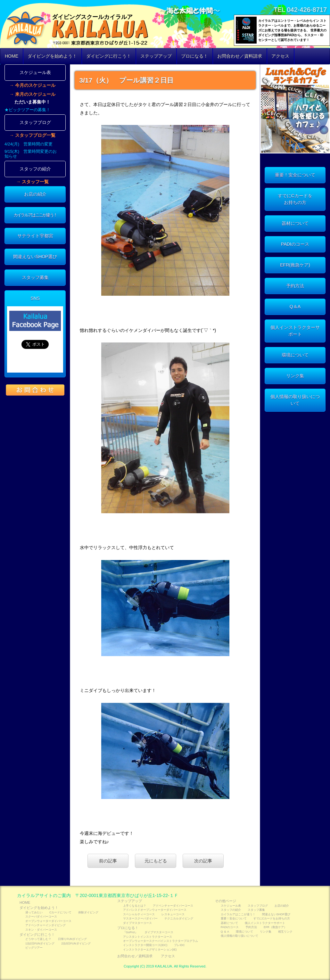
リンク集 (295, 376)
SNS (35, 298)
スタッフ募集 (35, 277)
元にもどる (156, 861)
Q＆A (295, 307)
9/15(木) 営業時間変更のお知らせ (31, 154)
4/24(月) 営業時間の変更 (29, 144)
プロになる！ (194, 56)
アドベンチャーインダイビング (45, 925)
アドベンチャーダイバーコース (173, 906)
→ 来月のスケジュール (32, 94)
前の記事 (108, 861)
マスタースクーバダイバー (140, 918)
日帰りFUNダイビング (72, 939)
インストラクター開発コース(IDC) (145, 945)
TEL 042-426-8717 (300, 10)
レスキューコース (173, 914)
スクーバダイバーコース (41, 917)
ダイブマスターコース (137, 923)
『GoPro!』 (130, 932)
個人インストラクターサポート (295, 331)
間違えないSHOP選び (35, 257)
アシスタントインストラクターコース (148, 937)
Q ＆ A (225, 932)
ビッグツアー (34, 948)
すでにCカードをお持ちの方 (295, 199)
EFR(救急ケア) (295, 265)
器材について (295, 223)
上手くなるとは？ (135, 906)
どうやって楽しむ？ (38, 939)
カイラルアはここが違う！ (35, 215)
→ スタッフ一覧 (32, 182)
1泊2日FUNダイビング (40, 943)
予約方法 (295, 286)
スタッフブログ (35, 122)
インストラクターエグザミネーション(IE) (150, 950)
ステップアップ (156, 56)
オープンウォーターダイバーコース (48, 921)
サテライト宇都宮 (35, 236)
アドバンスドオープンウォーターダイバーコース (155, 910)
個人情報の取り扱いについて (295, 400)
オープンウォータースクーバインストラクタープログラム (161, 941)
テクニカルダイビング (179, 918)
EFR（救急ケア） (275, 927)
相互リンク (285, 932)
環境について (295, 355)
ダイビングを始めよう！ (52, 56)
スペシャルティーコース (139, 914)
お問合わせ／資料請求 (240, 56)
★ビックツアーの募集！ (27, 110)
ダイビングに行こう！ (109, 56)
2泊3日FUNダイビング (76, 943)
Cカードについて (60, 912)
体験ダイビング (88, 912)
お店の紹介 (35, 194)
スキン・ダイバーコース (41, 930)
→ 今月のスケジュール (32, 85)
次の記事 (203, 861)
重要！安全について (295, 175)
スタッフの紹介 (35, 169)
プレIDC (179, 945)
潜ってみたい (34, 912)
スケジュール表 (35, 72)
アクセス (280, 56)
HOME (12, 56)
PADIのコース (295, 244)
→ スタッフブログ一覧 (32, 135)
